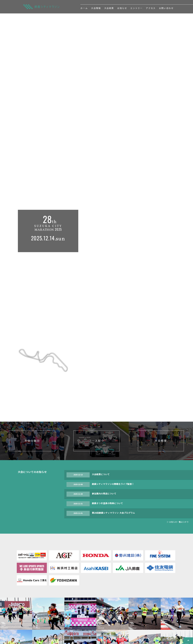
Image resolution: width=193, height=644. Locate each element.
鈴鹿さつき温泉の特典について (107, 531)
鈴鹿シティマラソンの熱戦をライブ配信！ (113, 512)
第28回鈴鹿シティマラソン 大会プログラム (113, 541)
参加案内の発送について (104, 522)
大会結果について (101, 502)
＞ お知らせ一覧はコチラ (178, 550)
